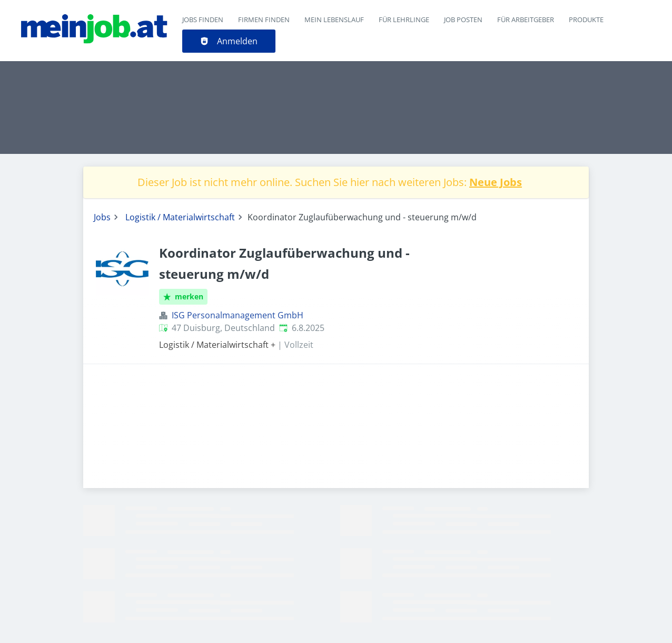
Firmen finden (264, 20)
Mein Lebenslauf (334, 20)
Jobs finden (203, 20)
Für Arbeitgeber (526, 20)
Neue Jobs (496, 182)
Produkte (586, 20)
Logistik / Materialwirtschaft (180, 217)
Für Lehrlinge (404, 20)
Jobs (102, 217)
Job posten (463, 20)
